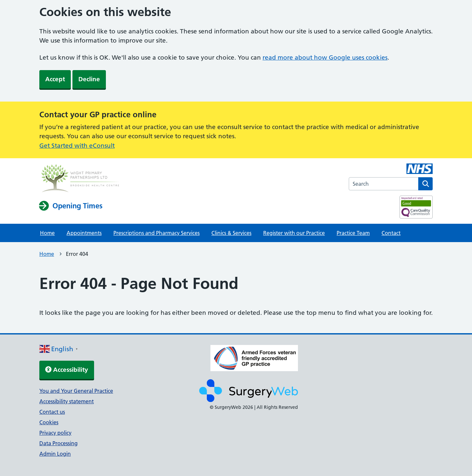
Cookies (49, 422)
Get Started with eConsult (77, 146)
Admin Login (55, 454)
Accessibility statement (67, 401)
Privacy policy (55, 433)
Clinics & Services (231, 233)
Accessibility (67, 370)
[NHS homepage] (80, 179)
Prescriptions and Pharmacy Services (157, 233)
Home (47, 233)
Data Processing (59, 443)
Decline (89, 79)
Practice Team (353, 233)
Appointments (84, 233)
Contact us (52, 412)
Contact (391, 233)
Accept (55, 79)
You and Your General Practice (76, 391)
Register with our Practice (294, 233)
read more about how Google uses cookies (325, 57)
